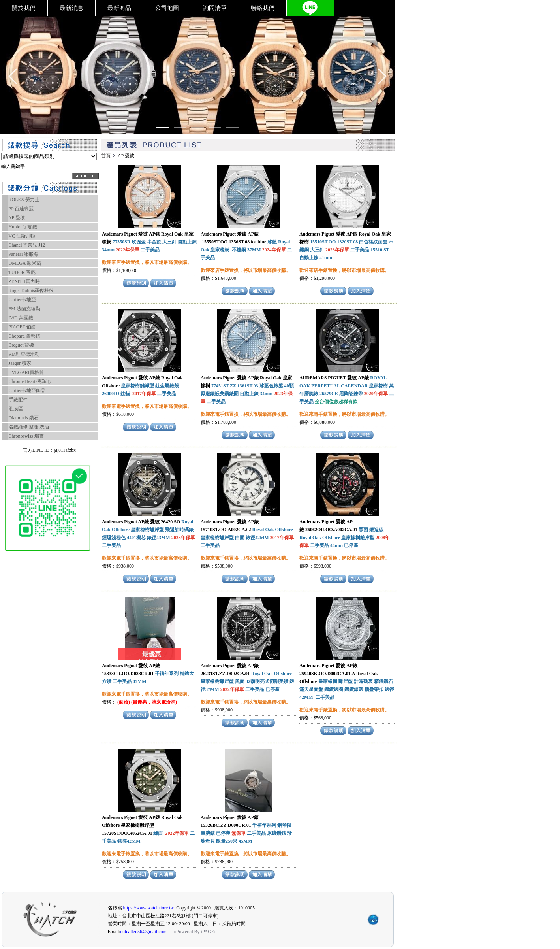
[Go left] (13, 76)
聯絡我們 (263, 8)
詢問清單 (215, 8)
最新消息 (71, 8)
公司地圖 (167, 8)
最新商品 (119, 8)
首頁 (106, 156)
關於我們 (24, 8)
